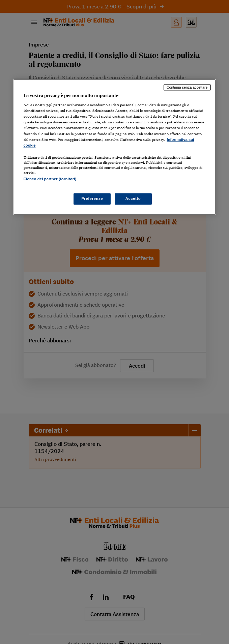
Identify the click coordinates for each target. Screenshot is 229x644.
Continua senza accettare (187, 87)
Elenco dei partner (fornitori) (50, 179)
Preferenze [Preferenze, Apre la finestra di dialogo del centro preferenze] (92, 199)
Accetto (133, 199)
